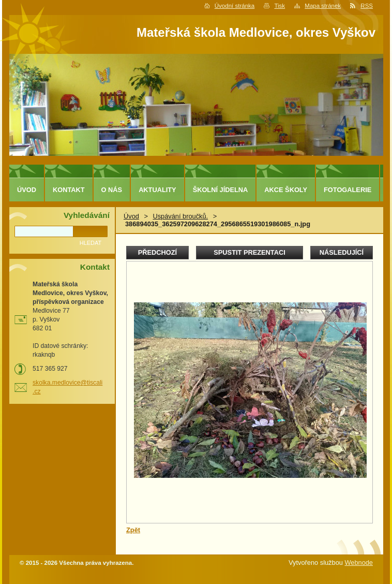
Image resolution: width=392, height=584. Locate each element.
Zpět (133, 530)
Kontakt (69, 190)
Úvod (131, 216)
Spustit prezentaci (249, 252)
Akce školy (286, 190)
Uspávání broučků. (180, 216)
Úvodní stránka (235, 6)
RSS (367, 6)
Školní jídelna (221, 190)
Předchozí (157, 252)
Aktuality (157, 190)
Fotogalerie (348, 190)
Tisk (280, 6)
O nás (112, 190)
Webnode (359, 563)
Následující (342, 252)
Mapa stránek (323, 6)
